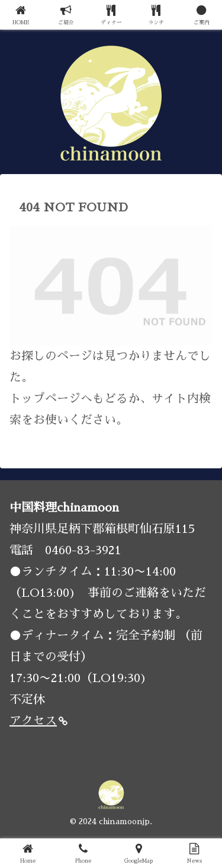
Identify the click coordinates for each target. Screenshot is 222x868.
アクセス (38, 721)
